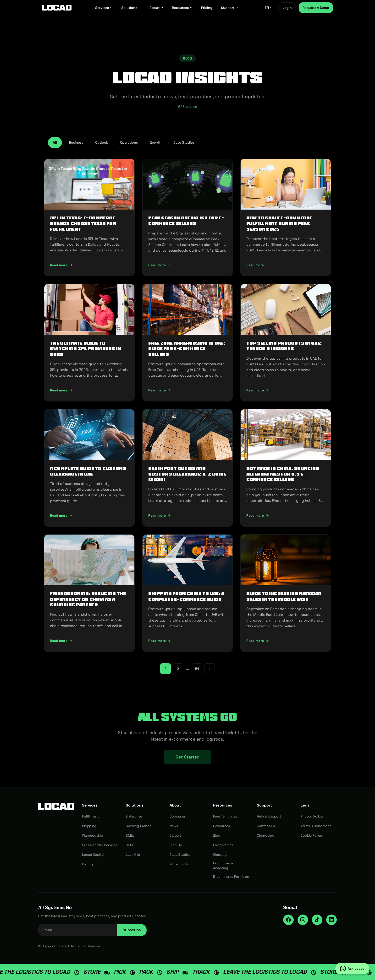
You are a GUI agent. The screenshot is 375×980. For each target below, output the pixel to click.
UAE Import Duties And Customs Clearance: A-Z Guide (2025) (187, 474)
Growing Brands (138, 826)
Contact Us (266, 826)
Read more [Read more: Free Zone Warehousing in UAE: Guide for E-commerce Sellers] (160, 390)
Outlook (102, 142)
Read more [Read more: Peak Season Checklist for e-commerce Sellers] (160, 265)
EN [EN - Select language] (269, 8)
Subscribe (132, 930)
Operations (129, 142)
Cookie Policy (311, 835)
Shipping (89, 826)
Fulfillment (90, 816)
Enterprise (134, 816)
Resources (182, 8)
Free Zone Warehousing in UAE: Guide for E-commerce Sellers (187, 349)
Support (230, 8)
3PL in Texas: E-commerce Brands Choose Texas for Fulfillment (83, 224)
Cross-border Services (100, 845)
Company (177, 816)
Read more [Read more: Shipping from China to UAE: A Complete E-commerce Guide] (160, 641)
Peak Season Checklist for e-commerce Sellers (186, 221)
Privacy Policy (312, 816)
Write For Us (179, 864)
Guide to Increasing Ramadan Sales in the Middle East (284, 596)
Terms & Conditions (316, 826)
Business (76, 142)
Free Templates (225, 816)
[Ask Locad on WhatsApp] (352, 969)
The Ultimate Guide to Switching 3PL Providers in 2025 (85, 349)
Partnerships (223, 845)
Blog (217, 835)
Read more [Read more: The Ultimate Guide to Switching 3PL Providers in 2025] (61, 390)
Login (287, 8)
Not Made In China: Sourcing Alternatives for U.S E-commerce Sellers (283, 474)
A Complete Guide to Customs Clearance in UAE (88, 471)
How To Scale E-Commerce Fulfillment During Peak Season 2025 (279, 224)
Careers (176, 835)
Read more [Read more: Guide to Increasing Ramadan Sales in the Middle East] (258, 641)
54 (197, 669)
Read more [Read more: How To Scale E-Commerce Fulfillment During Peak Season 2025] (258, 265)
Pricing (207, 8)
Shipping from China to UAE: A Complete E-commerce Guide (186, 596)
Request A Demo (316, 8)
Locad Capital (93, 855)
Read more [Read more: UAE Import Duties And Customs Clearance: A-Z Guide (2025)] (160, 515)
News (174, 826)
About (156, 8)
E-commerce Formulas (231, 877)
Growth (156, 142)
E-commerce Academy (223, 866)
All (55, 142)
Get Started (187, 757)
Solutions (131, 8)
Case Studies (184, 142)
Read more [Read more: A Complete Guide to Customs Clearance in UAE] (61, 515)
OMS (129, 845)
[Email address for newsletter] (78, 930)
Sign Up (176, 845)
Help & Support (269, 816)
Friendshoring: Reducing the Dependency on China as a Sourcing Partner (88, 599)
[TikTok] (317, 920)
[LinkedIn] (331, 920)
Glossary (220, 855)
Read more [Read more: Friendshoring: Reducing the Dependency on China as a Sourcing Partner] (61, 641)
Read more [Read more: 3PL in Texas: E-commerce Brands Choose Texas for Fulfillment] (61, 265)
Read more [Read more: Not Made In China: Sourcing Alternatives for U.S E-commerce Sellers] (258, 515)
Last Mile (133, 855)
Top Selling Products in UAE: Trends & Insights (284, 346)
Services (104, 8)
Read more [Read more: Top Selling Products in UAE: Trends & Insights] (258, 390)
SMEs (130, 835)
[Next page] (210, 669)
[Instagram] (303, 920)
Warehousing (93, 835)
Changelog (266, 835)
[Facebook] (288, 920)
